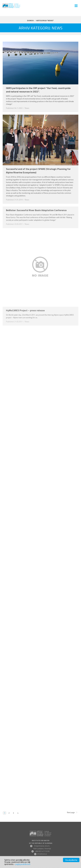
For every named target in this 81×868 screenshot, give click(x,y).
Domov (30, 20)
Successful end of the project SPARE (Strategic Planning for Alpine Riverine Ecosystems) (38, 171)
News (27, 108)
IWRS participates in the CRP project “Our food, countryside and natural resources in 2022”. (38, 90)
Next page (71, 812)
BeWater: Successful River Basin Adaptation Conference (36, 210)
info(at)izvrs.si (42, 854)
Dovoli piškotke (71, 860)
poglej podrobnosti (23, 864)
